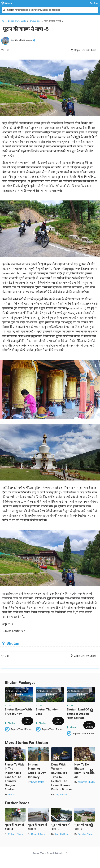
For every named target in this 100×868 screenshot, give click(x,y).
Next (92, 710)
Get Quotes (27, 721)
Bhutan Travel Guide (17, 21)
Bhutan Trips (35, 21)
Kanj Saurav (61, 795)
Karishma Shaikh (86, 782)
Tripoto (11, 795)
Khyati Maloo (38, 782)
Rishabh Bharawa (17, 834)
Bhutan (11, 643)
